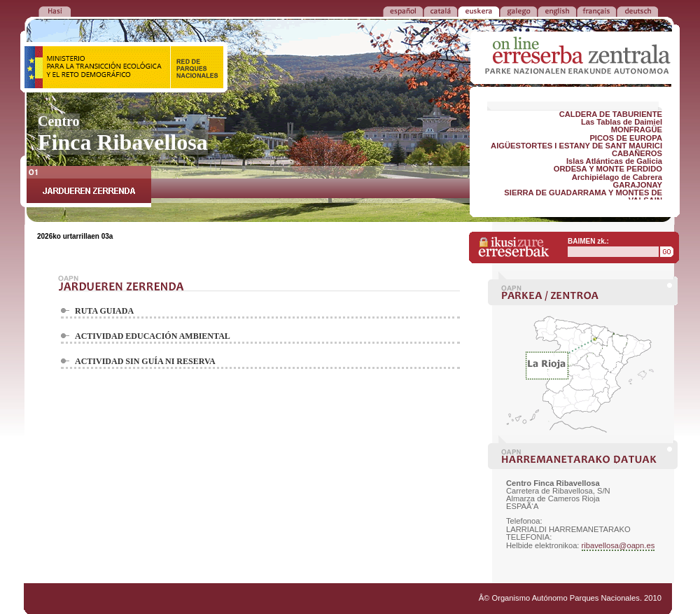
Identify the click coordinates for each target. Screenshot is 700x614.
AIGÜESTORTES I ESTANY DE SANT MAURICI (576, 146)
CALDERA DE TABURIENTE (611, 114)
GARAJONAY (638, 185)
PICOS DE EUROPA (626, 138)
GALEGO (518, 11)
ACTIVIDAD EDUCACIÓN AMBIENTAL (153, 336)
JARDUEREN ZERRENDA (89, 187)
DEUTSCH (637, 11)
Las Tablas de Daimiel (622, 122)
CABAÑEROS (637, 153)
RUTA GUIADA (104, 311)
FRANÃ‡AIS (596, 11)
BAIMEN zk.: (588, 241)
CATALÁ (440, 11)
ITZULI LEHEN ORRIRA (55, 11)
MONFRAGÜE (637, 130)
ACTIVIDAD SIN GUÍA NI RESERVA (145, 361)
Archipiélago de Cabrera (617, 177)
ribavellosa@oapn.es (618, 545)
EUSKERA (478, 11)
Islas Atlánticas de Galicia (614, 161)
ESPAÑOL (403, 11)
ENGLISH (557, 11)
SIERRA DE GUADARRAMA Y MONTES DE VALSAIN (583, 196)
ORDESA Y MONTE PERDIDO (608, 169)
